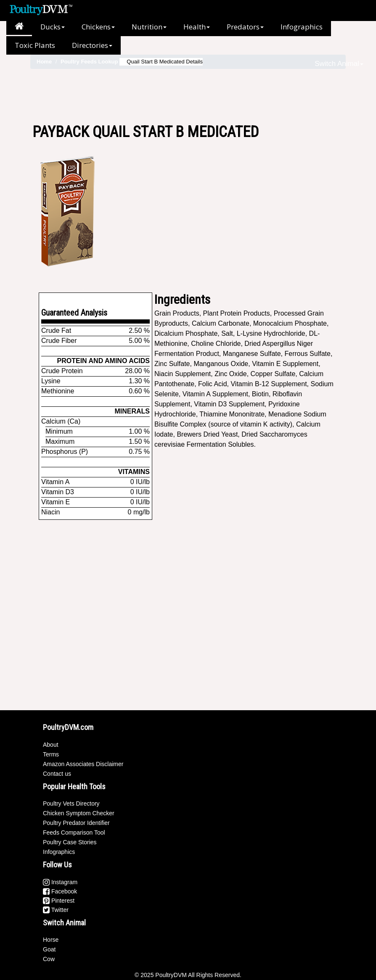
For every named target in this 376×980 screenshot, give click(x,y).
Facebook (60, 891)
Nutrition (149, 27)
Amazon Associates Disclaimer (83, 764)
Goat (49, 949)
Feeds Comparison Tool (74, 832)
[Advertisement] (188, 96)
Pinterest (59, 901)
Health (197, 27)
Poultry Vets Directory (71, 803)
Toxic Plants (35, 45)
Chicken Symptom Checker (79, 813)
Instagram (60, 882)
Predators (245, 27)
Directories (92, 45)
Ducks (53, 27)
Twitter (56, 910)
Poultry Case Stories (70, 842)
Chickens (98, 27)
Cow (49, 959)
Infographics (302, 27)
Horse (51, 940)
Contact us (57, 774)
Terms (51, 754)
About (51, 745)
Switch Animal (339, 64)
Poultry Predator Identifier (76, 823)
